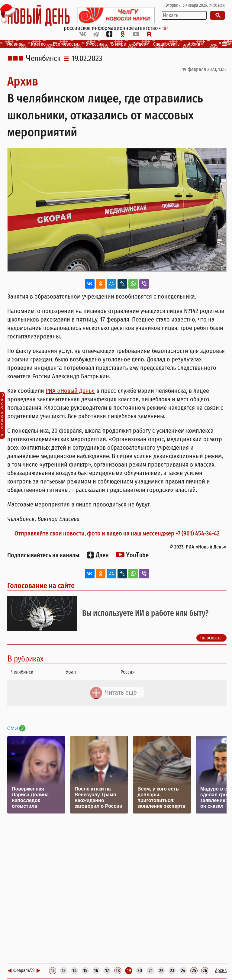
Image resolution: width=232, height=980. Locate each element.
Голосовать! (211, 638)
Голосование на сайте (41, 586)
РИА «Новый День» (70, 391)
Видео (140, 44)
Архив (194, 44)
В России (95, 44)
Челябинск (43, 59)
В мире (119, 44)
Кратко (38, 44)
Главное (15, 44)
